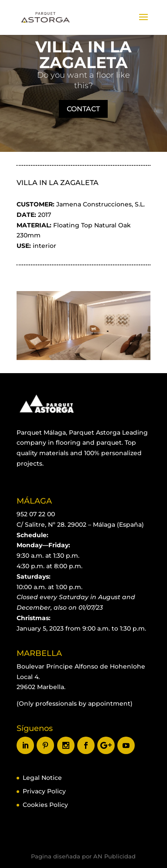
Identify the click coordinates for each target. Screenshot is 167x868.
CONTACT (83, 109)
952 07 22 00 (36, 514)
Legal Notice (42, 778)
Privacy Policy (44, 791)
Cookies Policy (45, 805)
